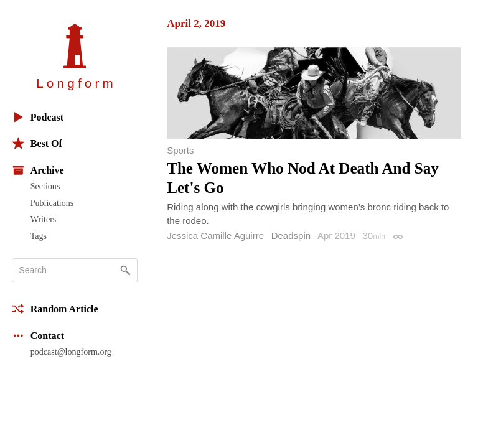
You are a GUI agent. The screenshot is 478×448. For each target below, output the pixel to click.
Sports (180, 150)
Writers (44, 219)
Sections (45, 186)
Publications (52, 203)
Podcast (38, 117)
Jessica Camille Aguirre (215, 236)
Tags (39, 236)
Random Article (55, 309)
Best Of (37, 143)
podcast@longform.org (71, 352)
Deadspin (291, 236)
